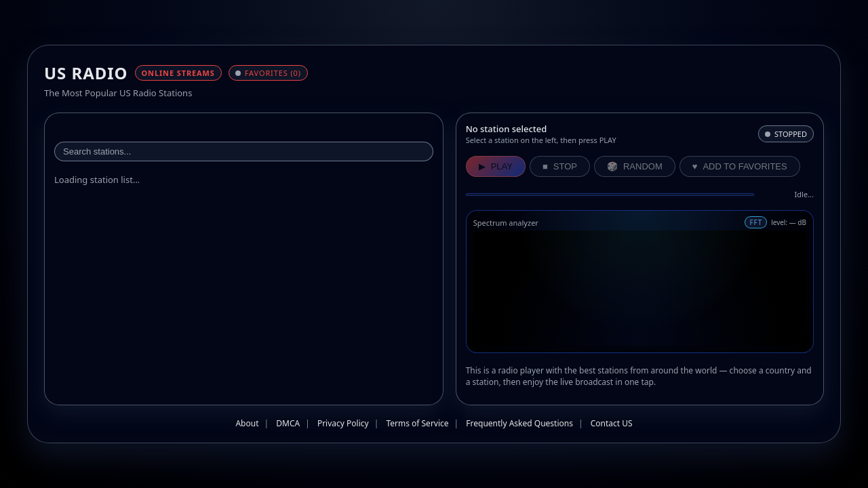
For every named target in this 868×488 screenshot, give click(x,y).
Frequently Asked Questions (519, 423)
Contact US (612, 423)
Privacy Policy (343, 423)
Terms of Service (417, 423)
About (247, 423)
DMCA (288, 423)
